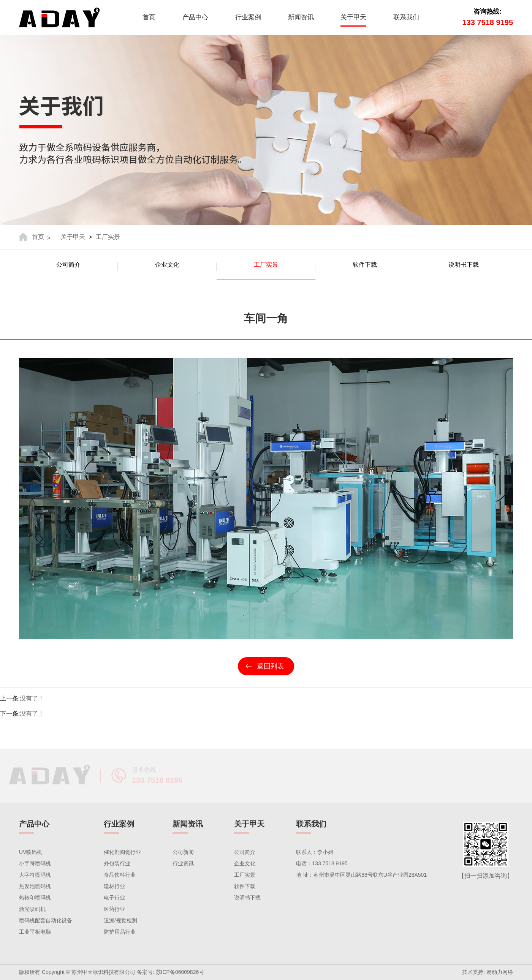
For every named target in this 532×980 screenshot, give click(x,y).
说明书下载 (247, 898)
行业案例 (248, 17)
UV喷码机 (31, 852)
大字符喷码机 (35, 875)
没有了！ (32, 698)
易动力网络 (500, 972)
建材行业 (114, 886)
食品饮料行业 (120, 875)
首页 (149, 17)
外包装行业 (117, 863)
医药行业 (114, 909)
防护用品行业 (120, 932)
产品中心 (195, 17)
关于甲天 (353, 17)
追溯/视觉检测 (120, 920)
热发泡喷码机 (35, 886)
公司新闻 (183, 852)
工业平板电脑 (35, 932)
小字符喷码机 (35, 863)
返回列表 (271, 666)
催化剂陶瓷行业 (122, 852)
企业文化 (245, 863)
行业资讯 (183, 863)
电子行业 (114, 898)
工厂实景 (108, 237)
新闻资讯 (301, 17)
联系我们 (406, 17)
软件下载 (245, 886)
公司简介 (245, 852)
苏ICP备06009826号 (180, 972)
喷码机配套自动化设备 (46, 920)
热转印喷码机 (35, 898)
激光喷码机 (32, 909)
